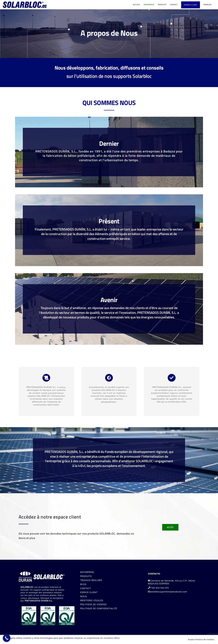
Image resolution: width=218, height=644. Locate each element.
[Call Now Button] (7, 638)
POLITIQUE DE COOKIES (93, 604)
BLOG (83, 584)
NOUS (83, 596)
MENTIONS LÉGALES (92, 600)
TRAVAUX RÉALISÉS (91, 580)
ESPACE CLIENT (89, 592)
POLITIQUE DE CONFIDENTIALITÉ (99, 609)
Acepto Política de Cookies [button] (201, 639)
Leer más (126, 638)
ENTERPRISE (87, 572)
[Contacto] (170, 527)
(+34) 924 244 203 (159, 588)
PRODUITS (86, 576)
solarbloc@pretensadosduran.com (169, 592)
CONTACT (86, 588)
